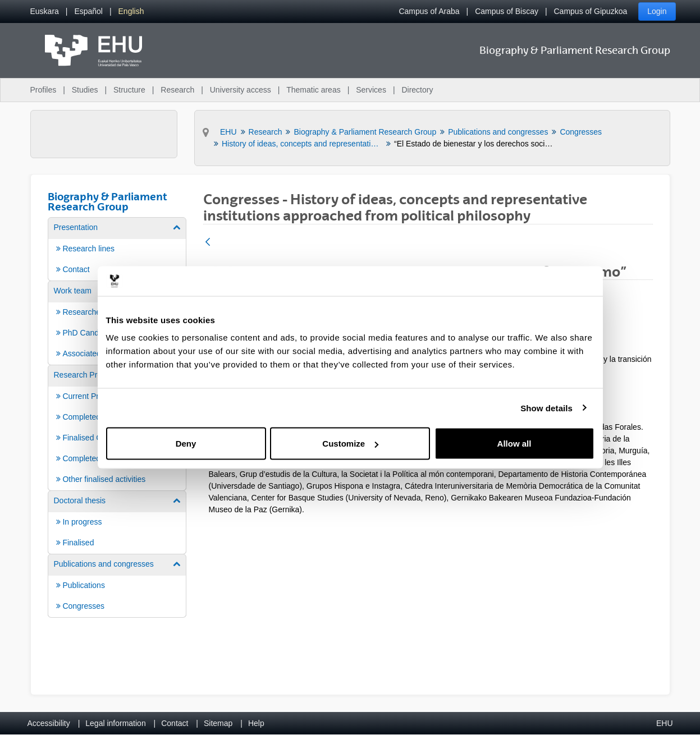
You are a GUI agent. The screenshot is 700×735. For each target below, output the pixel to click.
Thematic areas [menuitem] (313, 90)
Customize (350, 444)
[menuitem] (45, 12)
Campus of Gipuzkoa (591, 11)
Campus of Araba (429, 11)
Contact (175, 723)
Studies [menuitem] (85, 90)
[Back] (208, 243)
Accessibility (49, 723)
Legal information (115, 723)
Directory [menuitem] (417, 90)
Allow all (514, 444)
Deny (186, 444)
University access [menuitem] (241, 90)
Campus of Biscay (507, 11)
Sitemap (218, 723)
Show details (546, 408)
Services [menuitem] (371, 90)
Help (256, 723)
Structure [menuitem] (129, 90)
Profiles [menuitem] (44, 90)
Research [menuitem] (177, 90)
